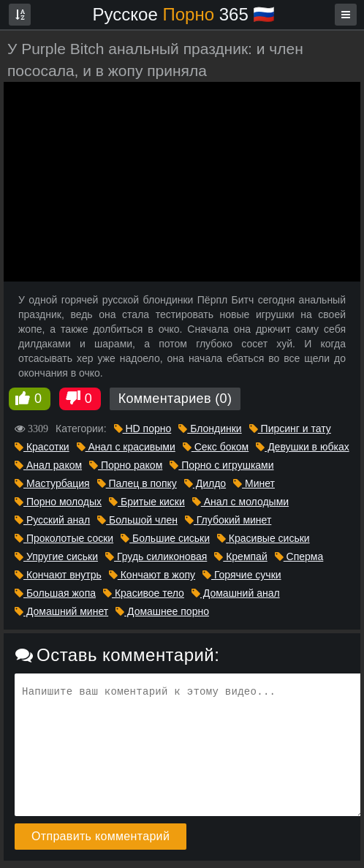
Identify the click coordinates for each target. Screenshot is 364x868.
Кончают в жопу (152, 575)
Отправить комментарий (101, 836)
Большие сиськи (165, 538)
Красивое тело (144, 593)
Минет (254, 483)
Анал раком (48, 465)
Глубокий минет (228, 520)
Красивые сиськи (263, 538)
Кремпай (240, 556)
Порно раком (126, 465)
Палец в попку (137, 483)
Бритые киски (147, 502)
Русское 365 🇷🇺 (184, 14)
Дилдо (205, 483)
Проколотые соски (64, 538)
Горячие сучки (242, 575)
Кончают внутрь (58, 575)
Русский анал (52, 520)
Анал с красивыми (126, 447)
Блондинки (210, 429)
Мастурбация (52, 483)
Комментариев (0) (175, 399)
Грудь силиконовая (156, 556)
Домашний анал (236, 593)
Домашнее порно (162, 611)
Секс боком (216, 447)
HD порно (143, 429)
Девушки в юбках (302, 447)
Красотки (42, 447)
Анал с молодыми (240, 502)
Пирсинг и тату (290, 429)
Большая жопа (55, 593)
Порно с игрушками (221, 465)
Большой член (137, 520)
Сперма (299, 556)
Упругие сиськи (56, 556)
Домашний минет (61, 611)
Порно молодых (58, 502)
